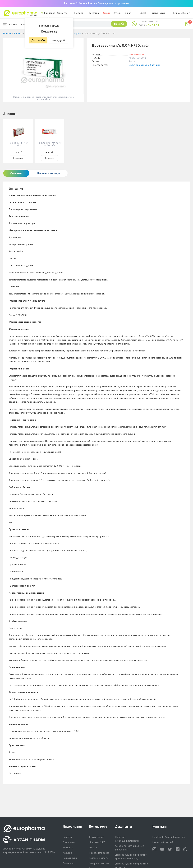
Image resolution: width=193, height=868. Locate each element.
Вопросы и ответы (99, 858)
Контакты (79, 13)
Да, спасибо (38, 40)
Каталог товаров (15, 24)
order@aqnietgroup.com (172, 837)
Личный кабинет (181, 13)
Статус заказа (158, 13)
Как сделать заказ (99, 853)
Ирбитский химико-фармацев (145, 65)
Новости (67, 837)
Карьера (67, 853)
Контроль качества (99, 863)
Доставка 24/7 (97, 842)
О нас (128, 13)
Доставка (94, 13)
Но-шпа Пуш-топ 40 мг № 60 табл (49, 144)
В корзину (18, 158)
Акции (106, 13)
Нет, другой (58, 40)
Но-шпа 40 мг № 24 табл (18, 144)
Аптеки (117, 13)
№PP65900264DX (23, 849)
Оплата (93, 847)
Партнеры (68, 863)
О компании (69, 842)
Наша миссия (70, 858)
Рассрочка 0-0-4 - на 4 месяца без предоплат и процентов (96, 3)
